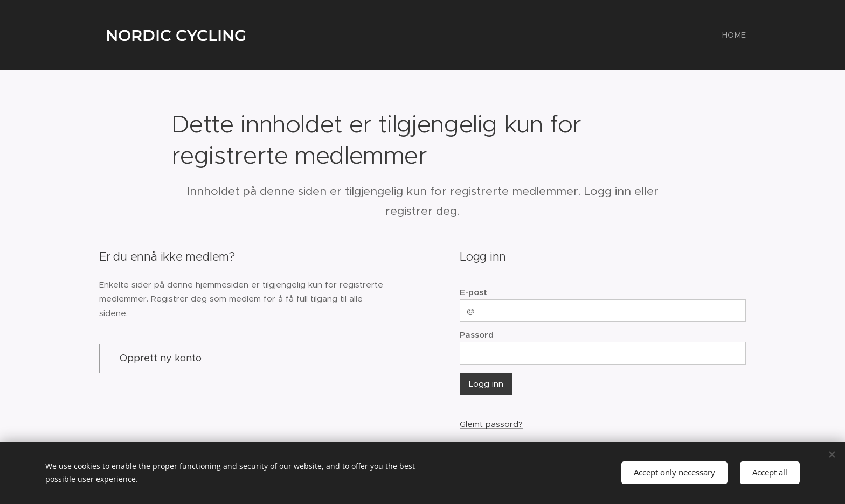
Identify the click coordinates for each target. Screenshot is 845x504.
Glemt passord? (491, 424)
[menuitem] (733, 35)
